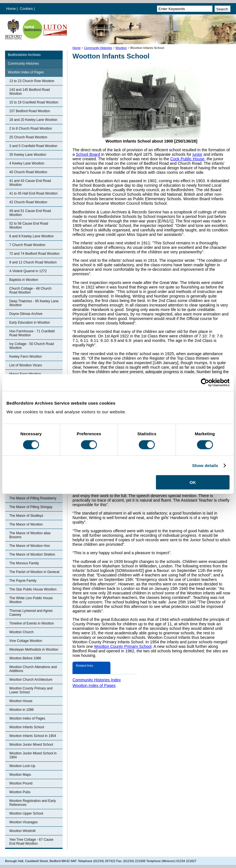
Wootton (121, 48)
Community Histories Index (97, 680)
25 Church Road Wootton (28, 137)
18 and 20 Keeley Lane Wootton (33, 120)
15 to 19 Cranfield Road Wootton (34, 102)
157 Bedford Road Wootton (30, 111)
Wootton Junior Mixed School (31, 745)
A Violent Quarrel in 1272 (28, 271)
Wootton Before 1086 (25, 658)
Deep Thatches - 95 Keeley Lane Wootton (34, 303)
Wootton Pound (21, 783)
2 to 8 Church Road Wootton (31, 128)
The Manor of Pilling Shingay (31, 507)
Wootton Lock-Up (22, 766)
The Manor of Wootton (26, 524)
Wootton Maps (20, 775)
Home (11, 9)
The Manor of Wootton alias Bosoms (30, 535)
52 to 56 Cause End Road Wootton (29, 226)
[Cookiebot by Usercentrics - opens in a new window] (205, 382)
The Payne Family (23, 581)
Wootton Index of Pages (26, 72)
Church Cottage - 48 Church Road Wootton (30, 290)
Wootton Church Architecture (31, 680)
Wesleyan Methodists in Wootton (34, 650)
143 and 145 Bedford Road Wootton (29, 92)
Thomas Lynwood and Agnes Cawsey (31, 613)
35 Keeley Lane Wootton (28, 155)
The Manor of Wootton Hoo (30, 546)
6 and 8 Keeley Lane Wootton (31, 236)
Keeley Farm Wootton (26, 357)
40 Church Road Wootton (28, 172)
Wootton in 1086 (21, 710)
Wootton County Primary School (123, 646)
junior (197, 154)
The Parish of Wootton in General (34, 572)
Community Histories (98, 48)
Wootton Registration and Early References (33, 803)
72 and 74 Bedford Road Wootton (34, 254)
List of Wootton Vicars (26, 365)
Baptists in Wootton (24, 280)
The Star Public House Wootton (33, 589)
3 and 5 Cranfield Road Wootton (33, 146)
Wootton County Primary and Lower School (31, 690)
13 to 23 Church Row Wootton (32, 81)
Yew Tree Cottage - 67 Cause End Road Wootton (31, 842)
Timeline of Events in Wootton (32, 623)
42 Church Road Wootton (28, 202)
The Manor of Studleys (26, 516)
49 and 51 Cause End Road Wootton (30, 213)
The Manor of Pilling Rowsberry (33, 498)
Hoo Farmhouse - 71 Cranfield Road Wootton (32, 333)
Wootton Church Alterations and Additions (33, 669)
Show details (205, 465)
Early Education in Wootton (30, 323)
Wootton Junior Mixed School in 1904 (33, 755)
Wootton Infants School (27, 727)
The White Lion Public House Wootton (31, 600)
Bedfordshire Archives (24, 55)
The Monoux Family (24, 563)
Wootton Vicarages (23, 822)
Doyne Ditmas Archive (26, 314)
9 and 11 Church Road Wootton (33, 262)
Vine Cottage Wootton (26, 641)
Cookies (27, 9)
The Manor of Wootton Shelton (32, 554)
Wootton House (21, 701)
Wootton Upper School (26, 813)
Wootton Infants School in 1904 (33, 736)
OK (193, 482)
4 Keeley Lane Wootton (27, 163)
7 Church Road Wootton (27, 245)
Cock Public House (187, 159)
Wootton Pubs (20, 792)
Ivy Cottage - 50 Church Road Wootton (32, 346)
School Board (88, 154)
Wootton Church (21, 632)
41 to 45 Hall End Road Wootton (33, 193)
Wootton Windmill (22, 831)
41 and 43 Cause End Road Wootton (30, 183)
